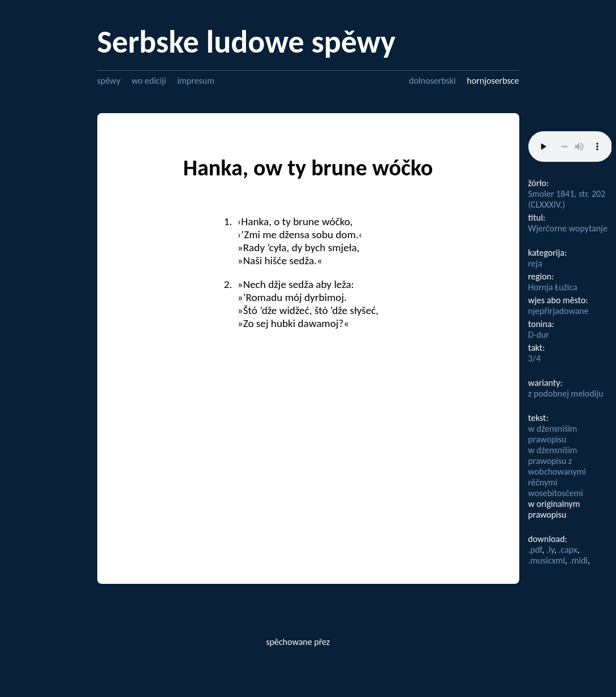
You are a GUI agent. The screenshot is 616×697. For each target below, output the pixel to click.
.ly (550, 550)
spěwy (109, 81)
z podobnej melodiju (566, 393)
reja (535, 263)
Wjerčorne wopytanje (568, 228)
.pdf (535, 550)
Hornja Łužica (553, 287)
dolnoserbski (432, 81)
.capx (568, 550)
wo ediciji (148, 81)
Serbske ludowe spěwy (247, 42)
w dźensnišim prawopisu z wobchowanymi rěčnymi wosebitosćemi (557, 472)
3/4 (535, 358)
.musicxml (547, 560)
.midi (578, 560)
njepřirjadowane (559, 311)
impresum (196, 81)
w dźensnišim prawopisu (553, 434)
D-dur (539, 335)
